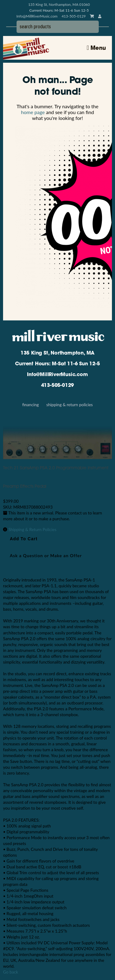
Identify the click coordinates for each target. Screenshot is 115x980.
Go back (11, 972)
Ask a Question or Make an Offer (46, 555)
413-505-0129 (58, 386)
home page (33, 112)
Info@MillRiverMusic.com (37, 16)
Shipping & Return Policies (69, 405)
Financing (30, 405)
